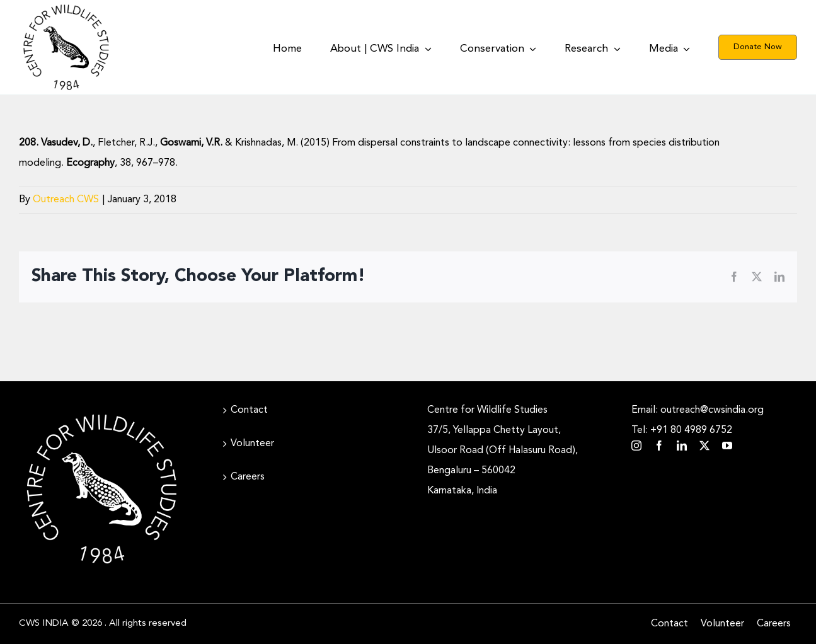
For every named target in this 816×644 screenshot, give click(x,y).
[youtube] (727, 446)
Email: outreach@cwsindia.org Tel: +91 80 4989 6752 (698, 420)
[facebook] (659, 446)
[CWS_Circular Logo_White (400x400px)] (102, 411)
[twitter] (704, 446)
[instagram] (636, 446)
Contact (249, 410)
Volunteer (252, 444)
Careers (248, 477)
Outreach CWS (66, 200)
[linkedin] (682, 446)
